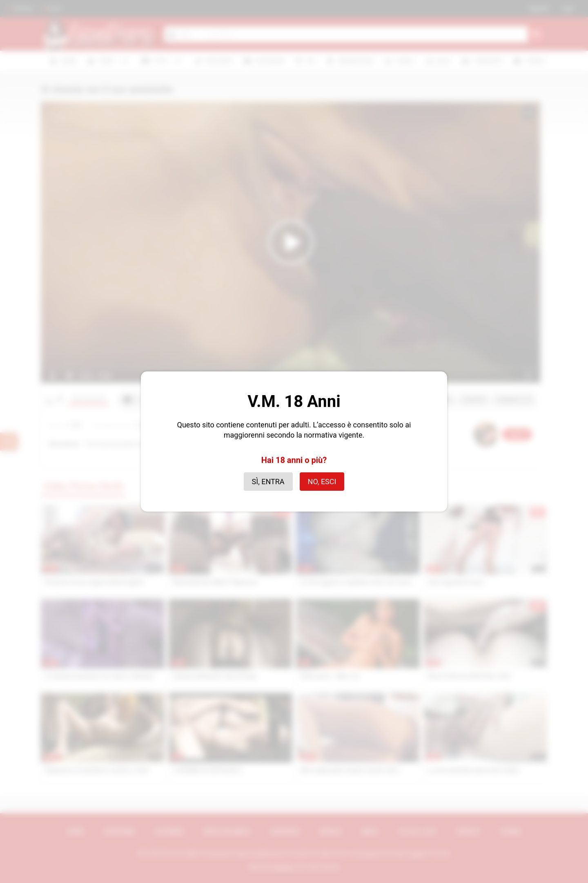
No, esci (322, 482)
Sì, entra (268, 482)
